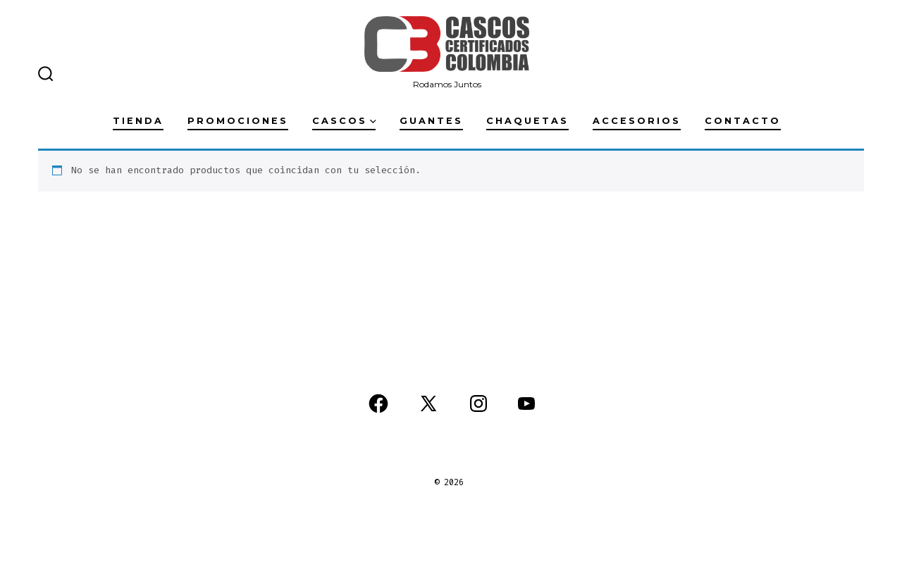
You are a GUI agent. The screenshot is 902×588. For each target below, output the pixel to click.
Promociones (238, 121)
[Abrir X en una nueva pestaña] (428, 404)
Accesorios (637, 121)
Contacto (743, 121)
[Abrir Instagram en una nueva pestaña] (478, 404)
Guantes (431, 121)
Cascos (344, 121)
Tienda (138, 121)
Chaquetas (527, 121)
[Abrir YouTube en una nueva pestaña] (526, 404)
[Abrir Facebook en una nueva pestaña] (378, 404)
